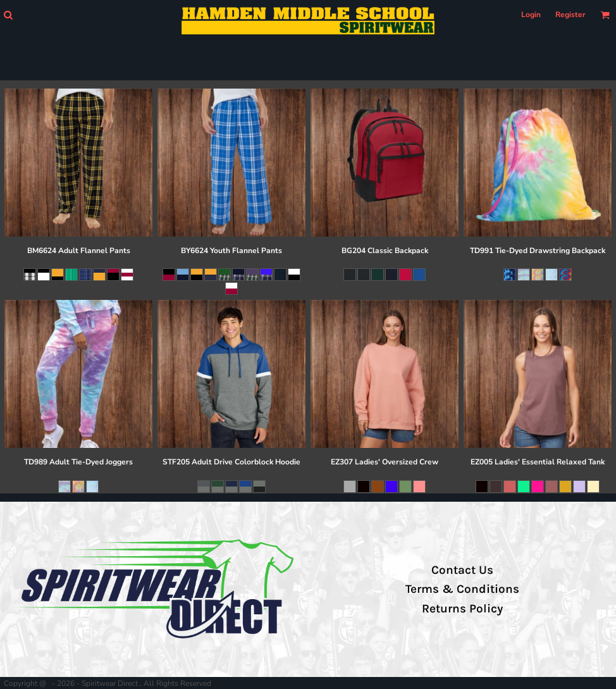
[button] (8, 15)
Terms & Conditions (462, 589)
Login (531, 15)
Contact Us (462, 570)
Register (570, 15)
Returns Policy (462, 609)
